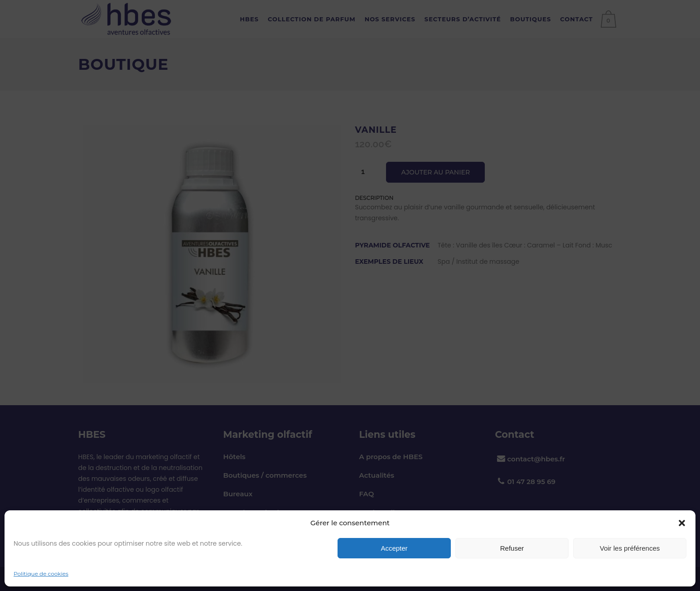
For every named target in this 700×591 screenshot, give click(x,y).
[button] (682, 523)
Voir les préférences (630, 548)
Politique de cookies (41, 574)
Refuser (512, 548)
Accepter (394, 548)
